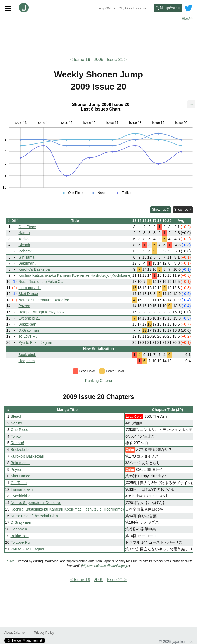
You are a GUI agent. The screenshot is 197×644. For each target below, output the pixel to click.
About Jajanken (15, 633)
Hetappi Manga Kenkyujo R (41, 312)
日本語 (187, 19)
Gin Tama (26, 257)
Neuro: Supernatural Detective (44, 300)
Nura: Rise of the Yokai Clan (42, 282)
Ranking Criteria (99, 381)
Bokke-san (27, 324)
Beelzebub (27, 355)
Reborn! (25, 251)
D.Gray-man (29, 330)
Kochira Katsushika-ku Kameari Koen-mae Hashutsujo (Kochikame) (75, 275)
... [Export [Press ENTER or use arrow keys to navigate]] (191, 103)
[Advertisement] (99, 37)
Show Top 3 (161, 210)
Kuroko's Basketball (35, 269)
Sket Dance (28, 294)
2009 (99, 59)
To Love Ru (28, 336)
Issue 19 (83, 59)
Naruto (24, 233)
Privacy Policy (44, 633)
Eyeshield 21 (29, 318)
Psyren (24, 306)
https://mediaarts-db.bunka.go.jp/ (106, 566)
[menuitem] (191, 104)
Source (10, 561)
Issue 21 (115, 59)
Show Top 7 (183, 210)
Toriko (23, 239)
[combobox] (126, 8)
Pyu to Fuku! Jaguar (35, 342)
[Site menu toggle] (8, 8)
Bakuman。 (28, 263)
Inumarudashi (30, 288)
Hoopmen (27, 361)
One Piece (27, 227)
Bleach (24, 245)
